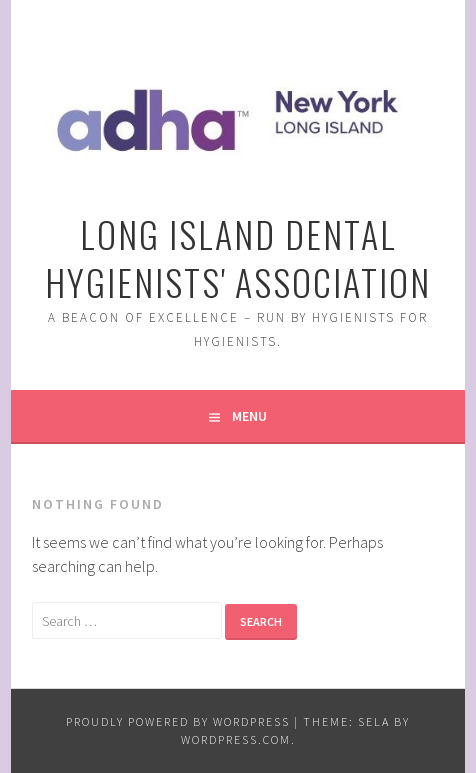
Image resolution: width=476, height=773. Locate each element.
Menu (249, 416)
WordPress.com (236, 739)
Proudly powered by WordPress (178, 721)
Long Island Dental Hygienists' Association (238, 257)
